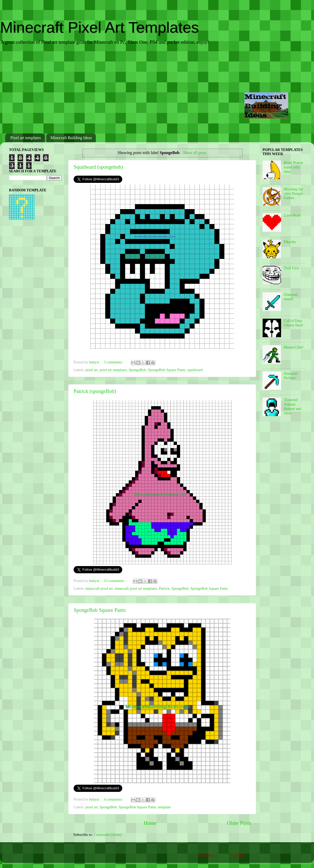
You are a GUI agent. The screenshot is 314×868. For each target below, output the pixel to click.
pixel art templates (113, 370)
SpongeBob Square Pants (167, 370)
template (164, 807)
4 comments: (114, 799)
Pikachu (290, 242)
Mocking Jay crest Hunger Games (294, 194)
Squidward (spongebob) (98, 167)
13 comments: (115, 581)
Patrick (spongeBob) (95, 391)
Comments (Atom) (108, 835)
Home (150, 823)
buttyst (95, 362)
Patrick (164, 588)
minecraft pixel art (99, 588)
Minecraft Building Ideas (71, 138)
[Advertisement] (157, 90)
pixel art (92, 370)
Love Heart (292, 215)
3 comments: (114, 362)
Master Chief (294, 347)
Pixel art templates (26, 138)
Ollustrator (205, 855)
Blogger (240, 855)
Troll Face (291, 268)
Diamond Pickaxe (291, 376)
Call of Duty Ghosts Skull (293, 323)
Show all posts (195, 153)
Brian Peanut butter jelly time (294, 167)
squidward (195, 370)
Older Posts (239, 823)
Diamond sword (291, 297)
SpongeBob (137, 370)
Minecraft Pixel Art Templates (99, 27)
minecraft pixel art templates (136, 588)
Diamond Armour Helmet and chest (293, 406)
